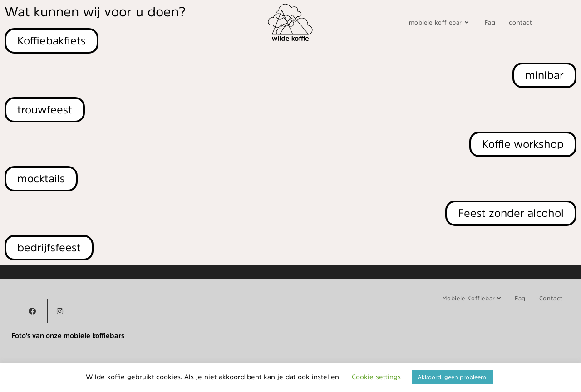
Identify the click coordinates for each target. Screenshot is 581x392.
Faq (520, 298)
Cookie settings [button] (376, 377)
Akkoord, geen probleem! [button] (453, 377)
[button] (49, 248)
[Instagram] (60, 311)
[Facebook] (32, 311)
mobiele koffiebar (472, 298)
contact (551, 298)
